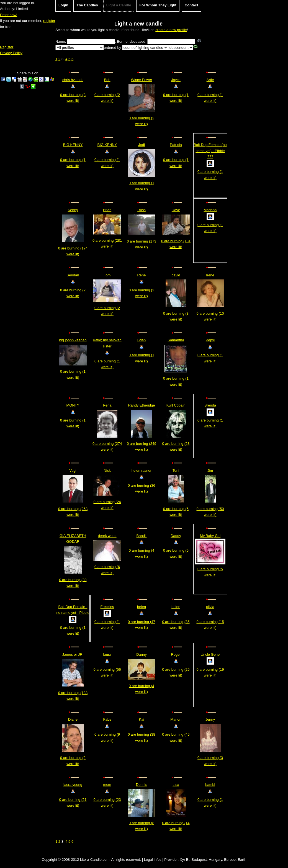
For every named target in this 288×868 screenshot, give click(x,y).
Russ (142, 210)
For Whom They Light (158, 5)
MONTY (73, 405)
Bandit (142, 536)
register (49, 21)
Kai (142, 719)
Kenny (73, 210)
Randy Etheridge (142, 405)
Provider (171, 860)
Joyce (176, 80)
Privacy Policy (11, 53)
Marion (176, 719)
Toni (176, 470)
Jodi (142, 145)
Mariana (210, 210)
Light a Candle (119, 5)
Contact (191, 5)
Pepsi (210, 340)
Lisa (176, 785)
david (176, 275)
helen (142, 607)
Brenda (210, 405)
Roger (176, 654)
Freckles (107, 607)
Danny (142, 654)
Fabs (107, 719)
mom (107, 785)
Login (63, 5)
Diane (73, 719)
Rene (141, 275)
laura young (73, 785)
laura (107, 654)
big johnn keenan (73, 340)
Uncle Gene (210, 654)
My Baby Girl (210, 536)
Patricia (176, 145)
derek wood (107, 536)
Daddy (176, 536)
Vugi (73, 470)
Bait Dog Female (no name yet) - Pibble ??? (210, 151)
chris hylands (73, 80)
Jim (210, 470)
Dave (176, 210)
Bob (107, 80)
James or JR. (73, 654)
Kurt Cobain (176, 405)
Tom (107, 275)
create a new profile (171, 30)
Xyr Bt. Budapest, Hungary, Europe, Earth (213, 860)
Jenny (210, 719)
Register (7, 47)
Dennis (142, 785)
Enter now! (9, 15)
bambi (210, 785)
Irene (210, 275)
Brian (107, 210)
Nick (107, 470)
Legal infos (153, 860)
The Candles (87, 5)
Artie (210, 80)
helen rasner (142, 470)
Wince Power (142, 80)
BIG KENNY (73, 145)
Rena (107, 405)
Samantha (176, 340)
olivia (210, 607)
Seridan (73, 275)
